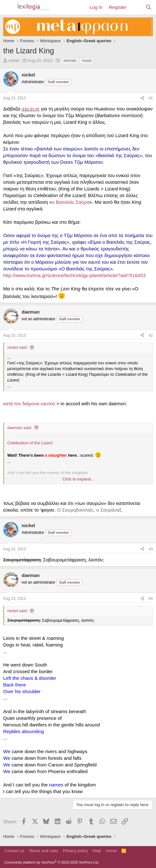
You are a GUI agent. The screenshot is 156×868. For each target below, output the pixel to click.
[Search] (149, 7)
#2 (151, 335)
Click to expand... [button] (78, 479)
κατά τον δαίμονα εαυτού (29, 404)
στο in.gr (31, 109)
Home (111, 851)
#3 (151, 549)
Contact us (14, 851)
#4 (151, 599)
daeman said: (20, 428)
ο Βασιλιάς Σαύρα (71, 202)
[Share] (142, 98)
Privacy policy (75, 851)
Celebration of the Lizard (30, 443)
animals (70, 61)
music (87, 61)
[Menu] (9, 7)
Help (97, 851)
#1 (151, 98)
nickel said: (17, 347)
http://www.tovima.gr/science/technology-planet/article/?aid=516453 (74, 275)
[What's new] (136, 7)
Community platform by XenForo (52, 862)
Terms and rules (44, 851)
